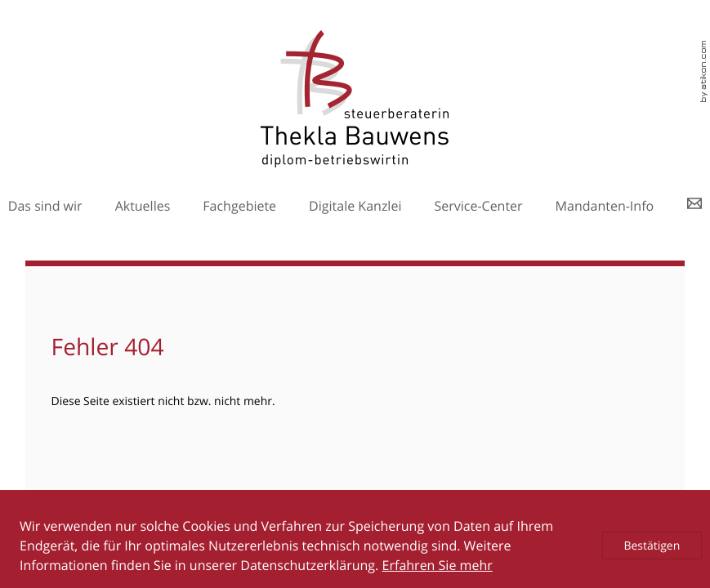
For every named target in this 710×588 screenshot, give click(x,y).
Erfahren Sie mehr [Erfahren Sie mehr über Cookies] (438, 565)
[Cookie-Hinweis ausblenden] (652, 546)
